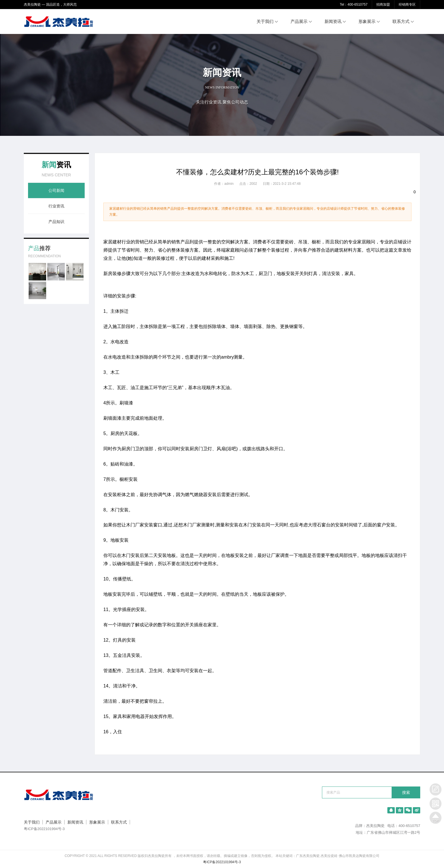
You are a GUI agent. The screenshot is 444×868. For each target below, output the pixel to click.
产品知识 (56, 222)
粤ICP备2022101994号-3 (44, 829)
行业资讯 (56, 206)
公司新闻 (56, 190)
